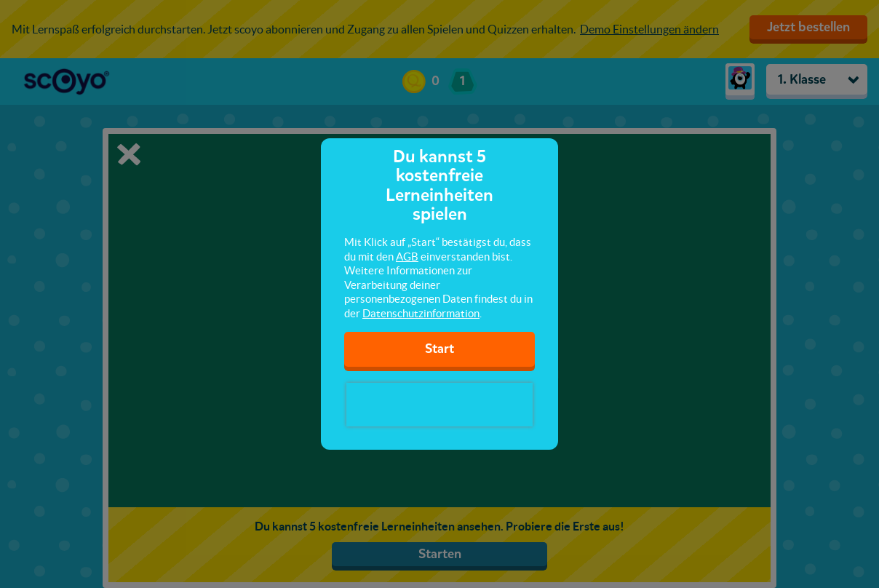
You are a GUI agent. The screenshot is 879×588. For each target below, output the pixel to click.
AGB (407, 257)
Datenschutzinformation (421, 313)
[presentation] (439, 405)
